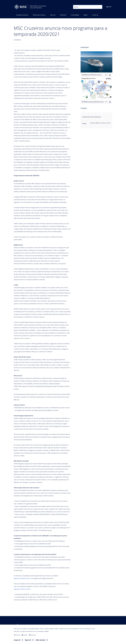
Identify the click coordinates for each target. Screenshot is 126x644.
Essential (18, 635)
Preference (33, 635)
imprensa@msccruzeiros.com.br (100, 123)
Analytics (25, 635)
